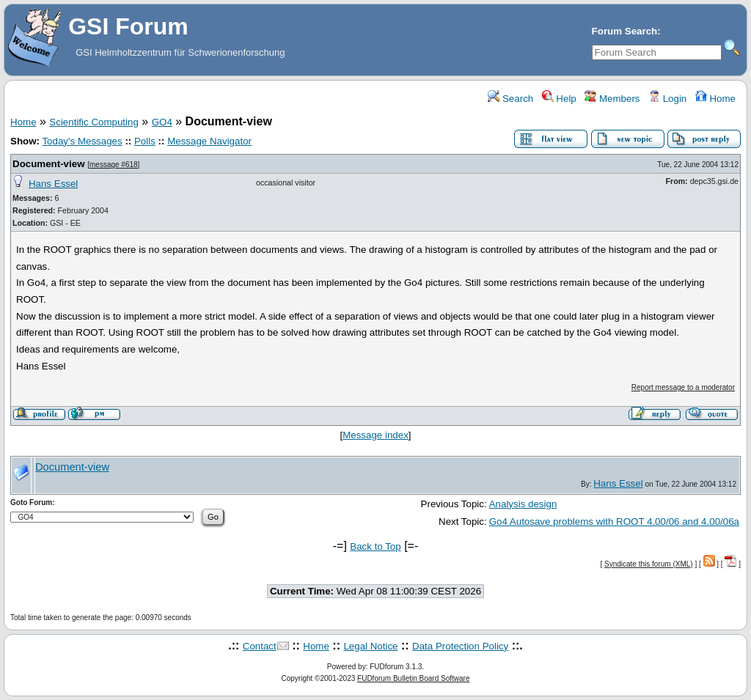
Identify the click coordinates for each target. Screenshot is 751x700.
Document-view (49, 164)
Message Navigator (209, 141)
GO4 (162, 122)
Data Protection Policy (460, 646)
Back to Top (375, 546)
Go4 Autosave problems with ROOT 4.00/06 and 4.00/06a (614, 522)
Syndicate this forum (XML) (649, 564)
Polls (145, 141)
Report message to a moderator (683, 387)
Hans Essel (53, 184)
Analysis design (523, 504)
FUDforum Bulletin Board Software (413, 678)
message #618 (114, 165)
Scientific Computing (94, 122)
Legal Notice (370, 646)
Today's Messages (82, 141)
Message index (375, 435)
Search (510, 99)
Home (715, 99)
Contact (260, 646)
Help (559, 99)
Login (667, 99)
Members (612, 99)
